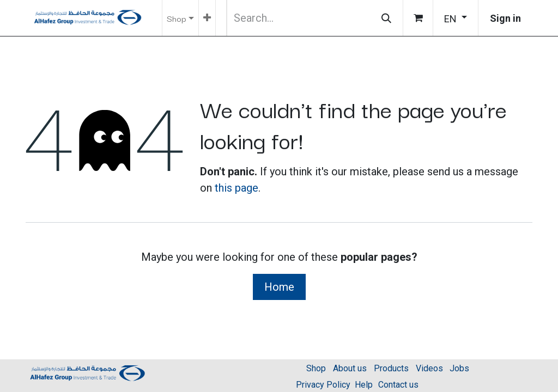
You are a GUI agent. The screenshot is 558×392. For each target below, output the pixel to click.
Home (279, 287)
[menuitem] (207, 18)
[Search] (386, 18)
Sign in (505, 18)
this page (236, 188)
